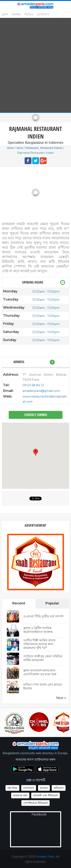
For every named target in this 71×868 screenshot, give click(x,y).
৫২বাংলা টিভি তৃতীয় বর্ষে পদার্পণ (43, 616)
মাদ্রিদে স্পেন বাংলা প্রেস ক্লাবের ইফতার (43, 686)
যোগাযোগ (43, 14)
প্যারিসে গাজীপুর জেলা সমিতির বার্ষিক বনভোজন (43, 658)
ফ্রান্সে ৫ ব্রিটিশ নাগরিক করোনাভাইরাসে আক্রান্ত (38, 630)
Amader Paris (45, 857)
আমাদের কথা (20, 795)
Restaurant (32, 148)
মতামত (44, 788)
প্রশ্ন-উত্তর (12, 788)
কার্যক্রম (16, 14)
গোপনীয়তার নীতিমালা (35, 803)
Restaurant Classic (51, 148)
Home (10, 148)
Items (20, 148)
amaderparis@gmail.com (41, 391)
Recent (19, 603)
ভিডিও (29, 14)
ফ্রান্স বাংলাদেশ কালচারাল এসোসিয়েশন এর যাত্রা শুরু (40, 672)
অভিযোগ (59, 788)
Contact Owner (36, 415)
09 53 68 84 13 (33, 385)
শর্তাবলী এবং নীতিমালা (46, 795)
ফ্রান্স (5, 14)
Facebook (39, 814)
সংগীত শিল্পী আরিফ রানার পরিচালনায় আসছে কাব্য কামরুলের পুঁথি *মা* (39, 644)
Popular (52, 603)
